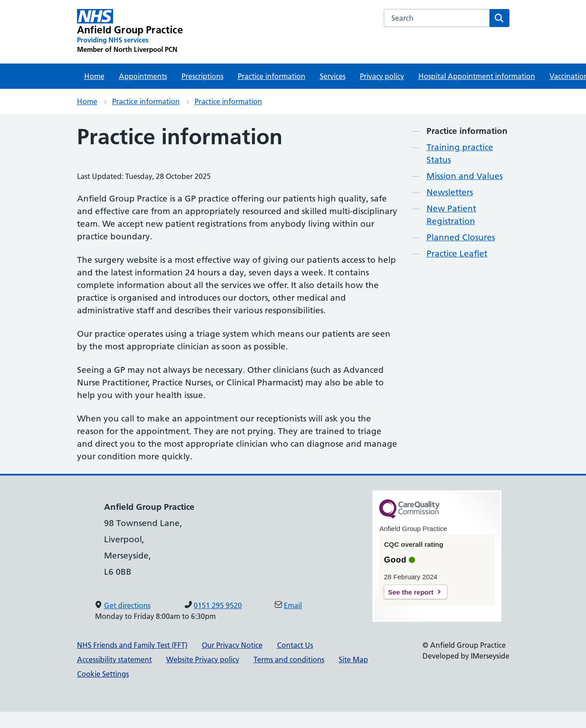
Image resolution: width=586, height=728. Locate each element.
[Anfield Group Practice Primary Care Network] (130, 32)
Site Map (353, 659)
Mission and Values (465, 176)
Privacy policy (382, 76)
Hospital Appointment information (477, 76)
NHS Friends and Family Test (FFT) (132, 645)
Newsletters (450, 192)
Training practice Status (460, 153)
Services (333, 76)
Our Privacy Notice (232, 645)
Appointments (143, 76)
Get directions (127, 605)
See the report (411, 592)
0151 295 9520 (218, 605)
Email (293, 605)
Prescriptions (202, 76)
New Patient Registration (451, 215)
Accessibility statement (114, 659)
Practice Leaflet (457, 254)
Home (94, 76)
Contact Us (295, 645)
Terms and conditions (289, 659)
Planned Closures (461, 237)
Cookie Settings (103, 674)
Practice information (272, 76)
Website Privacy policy (203, 659)
